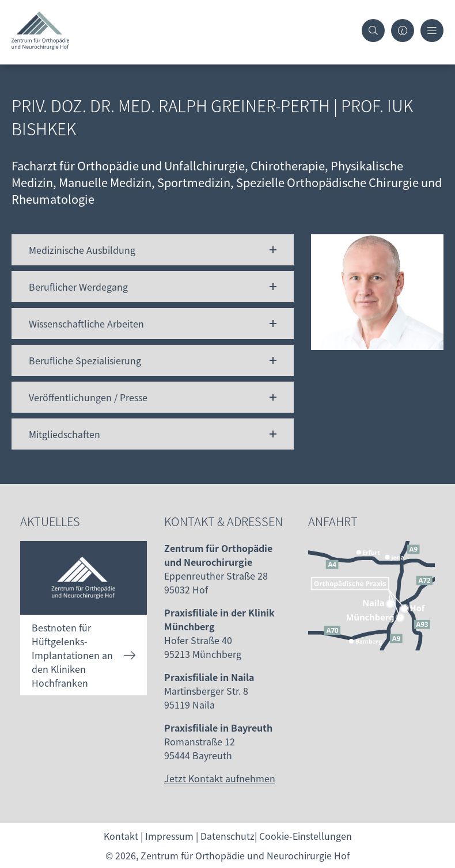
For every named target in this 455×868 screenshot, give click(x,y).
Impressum (169, 836)
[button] (153, 250)
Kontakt (121, 836)
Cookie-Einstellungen (306, 836)
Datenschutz (227, 836)
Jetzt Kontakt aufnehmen (220, 778)
